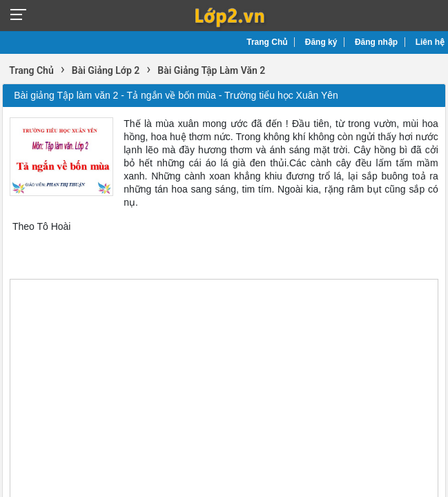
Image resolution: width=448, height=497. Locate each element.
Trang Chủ (267, 42)
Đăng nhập (376, 42)
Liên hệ (430, 42)
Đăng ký (321, 42)
